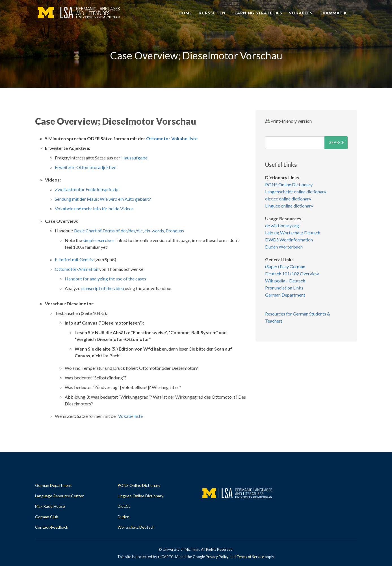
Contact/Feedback (52, 527)
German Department (285, 295)
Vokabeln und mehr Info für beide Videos (94, 209)
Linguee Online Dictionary (140, 496)
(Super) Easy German (285, 266)
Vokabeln (301, 13)
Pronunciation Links (284, 288)
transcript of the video (103, 288)
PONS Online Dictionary (289, 184)
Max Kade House (50, 506)
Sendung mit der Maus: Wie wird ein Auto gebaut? (103, 199)
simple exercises (99, 240)
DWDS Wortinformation (289, 240)
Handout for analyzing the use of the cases (105, 279)
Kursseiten (212, 13)
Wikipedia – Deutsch (285, 281)
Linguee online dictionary (289, 206)
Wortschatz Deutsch (136, 527)
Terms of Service (250, 557)
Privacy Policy (217, 557)
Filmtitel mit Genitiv (74, 259)
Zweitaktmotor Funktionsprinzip (87, 189)
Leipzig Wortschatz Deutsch (293, 233)
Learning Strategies (257, 13)
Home (185, 13)
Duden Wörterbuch (284, 247)
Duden (124, 517)
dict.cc (124, 506)
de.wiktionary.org (282, 225)
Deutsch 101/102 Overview (292, 274)
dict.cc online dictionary (288, 199)
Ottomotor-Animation (77, 269)
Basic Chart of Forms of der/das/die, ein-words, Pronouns (129, 231)
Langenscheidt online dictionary (296, 192)
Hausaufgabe (134, 158)
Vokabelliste (130, 416)
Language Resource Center (59, 496)
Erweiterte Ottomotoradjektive (85, 167)
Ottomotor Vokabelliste (172, 138)
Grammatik (333, 13)
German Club (47, 517)
